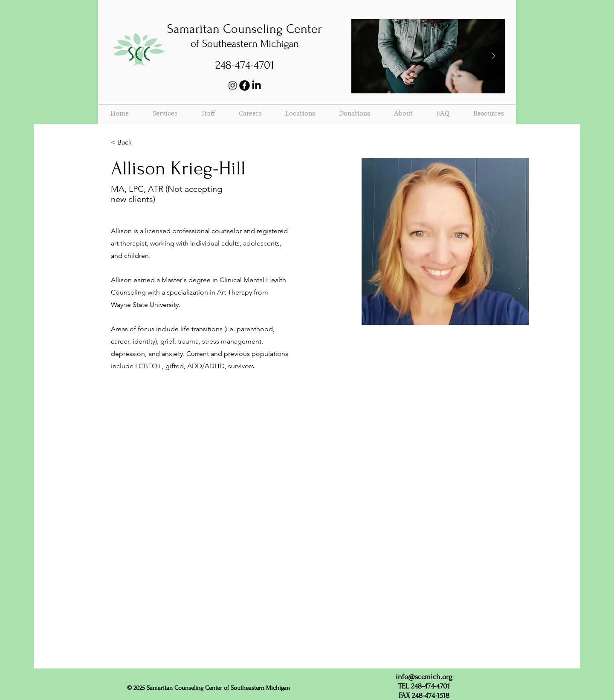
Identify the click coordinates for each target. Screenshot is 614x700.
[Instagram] (233, 85)
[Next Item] (493, 56)
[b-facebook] (245, 85)
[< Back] (128, 143)
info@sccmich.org (424, 677)
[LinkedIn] (256, 85)
